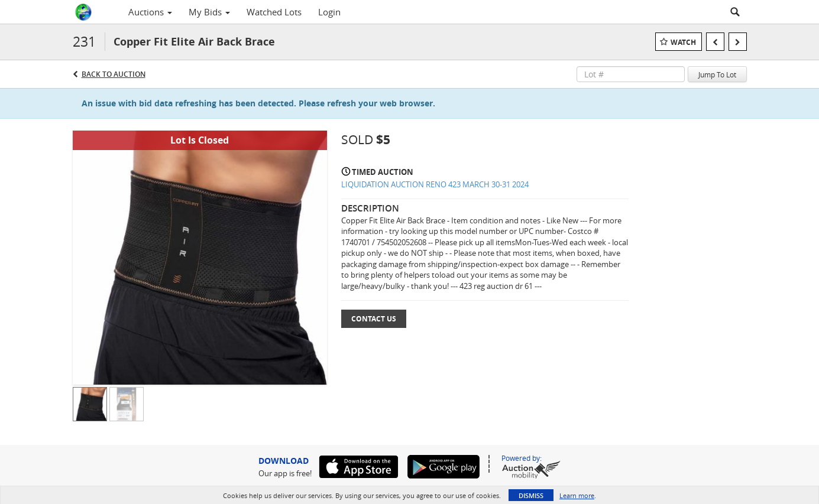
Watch (683, 42)
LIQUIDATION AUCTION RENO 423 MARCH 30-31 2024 (435, 184)
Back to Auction (114, 74)
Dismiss (531, 495)
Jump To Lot (717, 74)
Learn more (577, 495)
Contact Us (374, 319)
